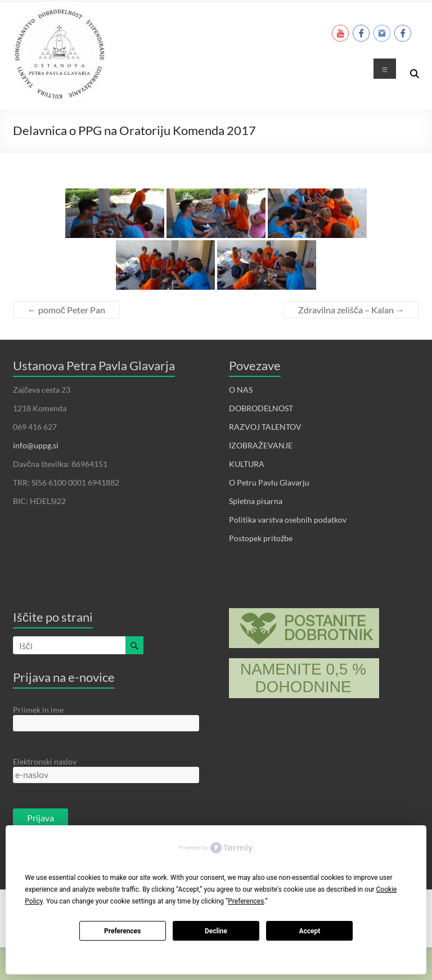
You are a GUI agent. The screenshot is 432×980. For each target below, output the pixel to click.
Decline (216, 931)
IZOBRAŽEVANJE (261, 445)
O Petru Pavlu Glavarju (269, 482)
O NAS (241, 390)
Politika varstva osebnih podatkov (288, 520)
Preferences (123, 931)
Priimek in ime (38, 710)
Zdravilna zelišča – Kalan (351, 310)
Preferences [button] (246, 901)
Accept (309, 931)
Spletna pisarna (256, 501)
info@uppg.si (36, 445)
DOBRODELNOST (261, 408)
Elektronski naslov (45, 761)
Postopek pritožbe (261, 538)
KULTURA (247, 464)
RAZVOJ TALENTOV (265, 427)
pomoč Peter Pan (66, 310)
